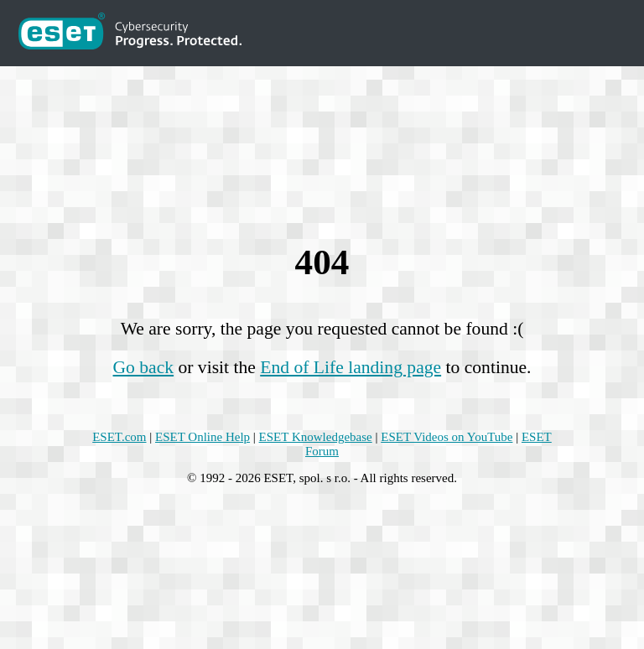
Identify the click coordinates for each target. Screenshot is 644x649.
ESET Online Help (203, 437)
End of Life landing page (351, 367)
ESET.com (119, 437)
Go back (144, 367)
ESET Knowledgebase (316, 437)
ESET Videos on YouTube (447, 437)
